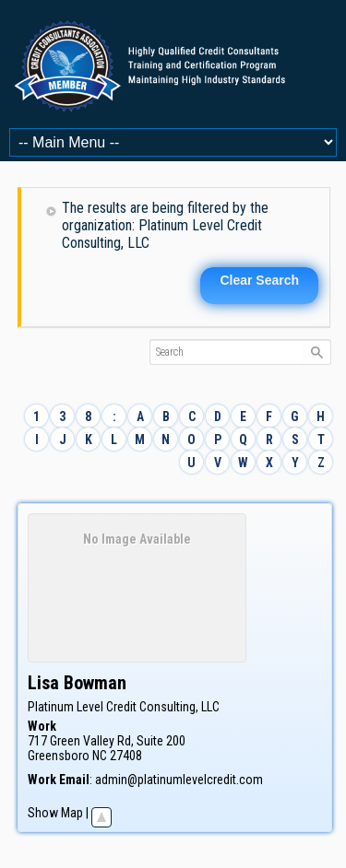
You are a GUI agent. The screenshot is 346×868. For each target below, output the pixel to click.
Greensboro (59, 756)
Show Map (55, 813)
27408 (126, 756)
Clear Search (259, 280)
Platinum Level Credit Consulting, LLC (124, 707)
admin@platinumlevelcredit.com (179, 780)
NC (100, 756)
